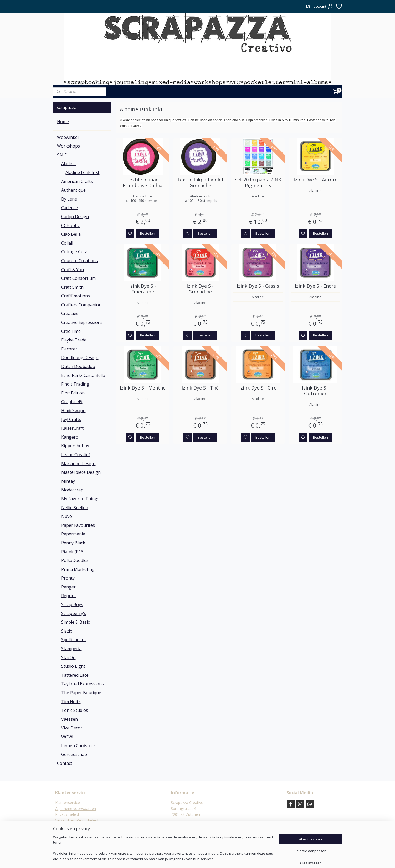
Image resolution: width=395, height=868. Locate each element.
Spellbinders (73, 640)
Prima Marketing (78, 569)
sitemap (212, 858)
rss (223, 858)
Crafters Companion (81, 305)
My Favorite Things (80, 499)
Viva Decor (72, 728)
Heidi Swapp (73, 411)
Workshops (68, 146)
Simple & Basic (75, 622)
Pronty (68, 578)
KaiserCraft (72, 428)
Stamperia (71, 649)
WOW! (67, 737)
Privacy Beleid (67, 814)
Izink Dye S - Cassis (258, 286)
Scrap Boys (72, 604)
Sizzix (67, 631)
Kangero (70, 437)
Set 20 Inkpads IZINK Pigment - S (258, 183)
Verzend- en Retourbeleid (77, 820)
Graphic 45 (72, 402)
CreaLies (70, 313)
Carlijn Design (75, 217)
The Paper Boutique (81, 693)
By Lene (69, 199)
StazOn (68, 657)
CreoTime (71, 331)
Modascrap (72, 490)
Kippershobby (75, 446)
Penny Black (73, 543)
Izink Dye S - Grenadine (200, 289)
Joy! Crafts (71, 419)
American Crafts (77, 181)
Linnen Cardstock (78, 746)
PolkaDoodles (75, 560)
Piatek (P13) (73, 552)
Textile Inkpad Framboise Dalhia (143, 183)
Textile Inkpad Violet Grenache (200, 183)
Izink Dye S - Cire (258, 388)
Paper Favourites (78, 525)
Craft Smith (72, 287)
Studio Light (73, 666)
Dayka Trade (74, 340)
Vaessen (70, 719)
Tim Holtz (71, 702)
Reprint (69, 596)
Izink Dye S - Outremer (315, 391)
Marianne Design (78, 464)
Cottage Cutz (74, 252)
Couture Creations (79, 261)
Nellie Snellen (75, 508)
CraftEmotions (76, 296)
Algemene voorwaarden (76, 809)
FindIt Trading (75, 384)
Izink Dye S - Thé (200, 388)
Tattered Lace (75, 675)
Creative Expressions (82, 322)
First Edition (73, 393)
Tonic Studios (75, 710)
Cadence (70, 208)
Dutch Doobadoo (78, 366)
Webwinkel (68, 137)
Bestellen (148, 233)
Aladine (68, 164)
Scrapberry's (74, 613)
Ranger (68, 587)
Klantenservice (68, 803)
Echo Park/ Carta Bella (83, 375)
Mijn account (320, 6)
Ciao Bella (71, 234)
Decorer (69, 349)
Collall (67, 243)
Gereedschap (74, 754)
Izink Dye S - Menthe (142, 388)
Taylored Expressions (83, 684)
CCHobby (70, 225)
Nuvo (67, 516)
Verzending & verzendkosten (79, 826)
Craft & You (73, 270)
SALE (62, 155)
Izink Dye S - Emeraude (143, 289)
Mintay (68, 481)
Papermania (73, 534)
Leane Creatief (76, 455)
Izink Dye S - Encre (315, 286)
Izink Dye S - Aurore (315, 180)
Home (63, 122)
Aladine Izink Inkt (82, 172)
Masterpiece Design (81, 472)
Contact (65, 763)
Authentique (73, 190)
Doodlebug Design (80, 357)
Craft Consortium (78, 278)
